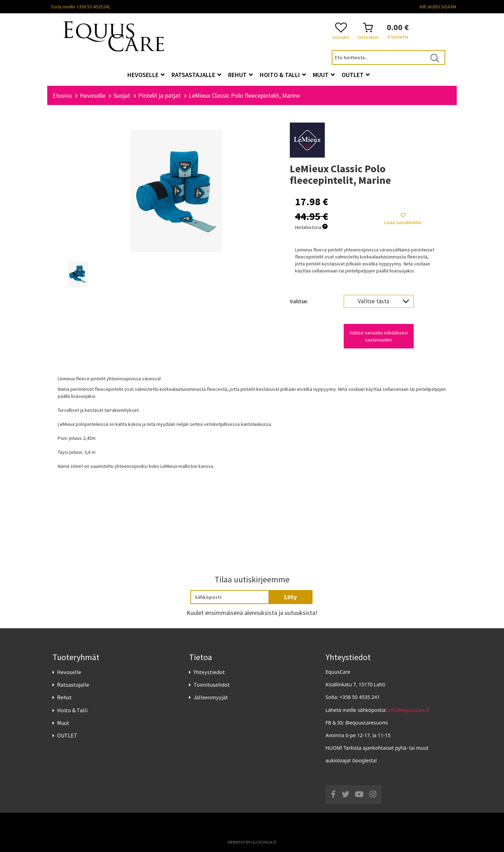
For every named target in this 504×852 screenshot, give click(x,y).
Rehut (64, 698)
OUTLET (67, 735)
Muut (63, 723)
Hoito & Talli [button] (283, 75)
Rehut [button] (240, 75)
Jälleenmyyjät (211, 698)
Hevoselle (69, 672)
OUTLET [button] (356, 75)
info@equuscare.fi (409, 710)
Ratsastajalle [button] (196, 75)
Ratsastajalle (73, 685)
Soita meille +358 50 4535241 (80, 7)
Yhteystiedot (209, 672)
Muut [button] (324, 75)
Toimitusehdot (212, 685)
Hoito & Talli (72, 710)
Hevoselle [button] (146, 75)
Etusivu (62, 95)
